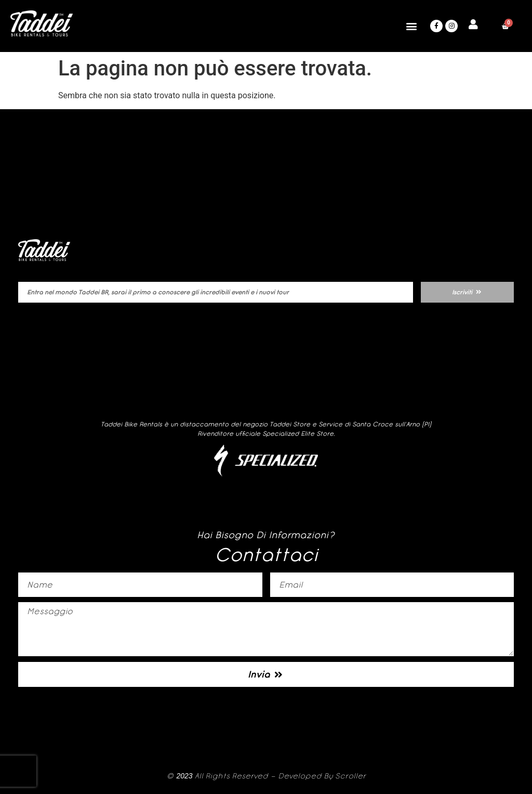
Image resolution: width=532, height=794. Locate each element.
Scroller (350, 776)
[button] (411, 26)
